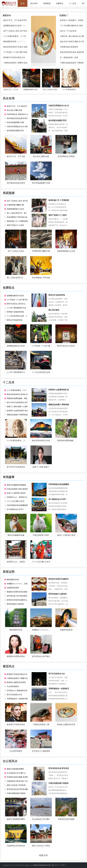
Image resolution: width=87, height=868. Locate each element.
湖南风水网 (37, 865)
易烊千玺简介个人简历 (15, 225)
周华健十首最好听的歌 (15, 312)
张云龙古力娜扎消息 (15, 110)
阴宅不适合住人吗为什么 (16, 304)
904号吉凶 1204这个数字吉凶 (15, 52)
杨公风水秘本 (54, 310)
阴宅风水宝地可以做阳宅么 (17, 600)
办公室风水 (10, 761)
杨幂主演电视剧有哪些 (15, 769)
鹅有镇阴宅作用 (10, 41)
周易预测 (47, 3)
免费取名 (60, 3)
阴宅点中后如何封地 (15, 320)
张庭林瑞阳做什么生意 (15, 209)
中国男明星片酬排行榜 (15, 205)
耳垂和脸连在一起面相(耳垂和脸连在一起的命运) (59, 690)
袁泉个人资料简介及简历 (16, 493)
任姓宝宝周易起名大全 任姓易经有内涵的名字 (59, 107)
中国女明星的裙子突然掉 (16, 793)
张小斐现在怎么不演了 (15, 509)
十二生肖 (73, 3)
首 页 (23, 3)
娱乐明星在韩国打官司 (15, 130)
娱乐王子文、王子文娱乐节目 (15, 20)
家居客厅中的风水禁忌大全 (14, 57)
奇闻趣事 (9, 477)
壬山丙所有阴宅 (13, 686)
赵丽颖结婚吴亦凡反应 (12, 26)
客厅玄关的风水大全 (15, 694)
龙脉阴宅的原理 (13, 588)
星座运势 (9, 572)
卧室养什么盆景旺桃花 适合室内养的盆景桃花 (59, 391)
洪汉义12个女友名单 (68, 31)
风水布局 (34, 3)
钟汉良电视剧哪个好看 (15, 122)
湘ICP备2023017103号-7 (57, 865)
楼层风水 (9, 666)
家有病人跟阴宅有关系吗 (16, 682)
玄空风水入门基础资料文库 (17, 690)
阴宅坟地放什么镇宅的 (15, 604)
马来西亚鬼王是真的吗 (69, 47)
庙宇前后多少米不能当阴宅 (17, 596)
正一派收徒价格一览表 (69, 57)
